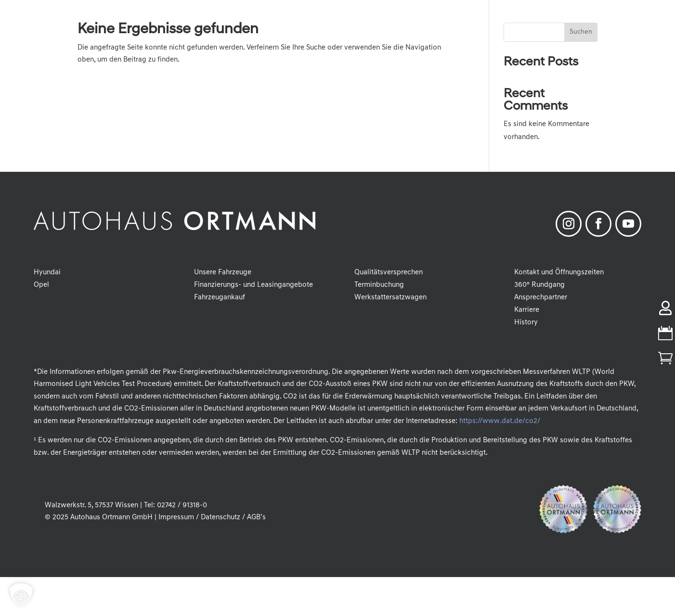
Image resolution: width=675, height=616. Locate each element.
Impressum (176, 518)
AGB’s (256, 518)
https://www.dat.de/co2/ (500, 421)
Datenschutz (221, 518)
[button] (21, 595)
